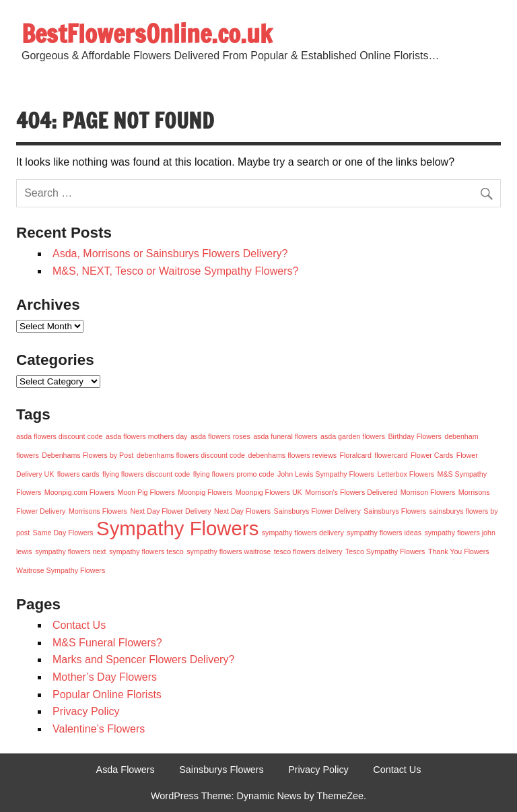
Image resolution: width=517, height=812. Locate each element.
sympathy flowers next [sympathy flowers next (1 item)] (70, 551)
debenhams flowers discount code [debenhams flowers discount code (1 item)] (191, 455)
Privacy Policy (86, 711)
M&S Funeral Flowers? (107, 643)
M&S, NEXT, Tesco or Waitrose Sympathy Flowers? (175, 271)
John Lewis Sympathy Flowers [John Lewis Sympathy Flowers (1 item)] (326, 474)
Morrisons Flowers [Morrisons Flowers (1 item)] (98, 511)
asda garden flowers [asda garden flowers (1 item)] (353, 436)
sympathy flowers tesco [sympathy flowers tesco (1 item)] (146, 551)
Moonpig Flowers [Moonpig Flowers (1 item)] (205, 492)
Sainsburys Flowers (221, 770)
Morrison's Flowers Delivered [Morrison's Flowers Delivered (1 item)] (351, 492)
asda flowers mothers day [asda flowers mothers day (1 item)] (146, 436)
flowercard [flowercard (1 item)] (391, 455)
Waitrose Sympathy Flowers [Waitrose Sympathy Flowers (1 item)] (61, 570)
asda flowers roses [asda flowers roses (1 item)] (220, 436)
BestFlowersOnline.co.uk (147, 34)
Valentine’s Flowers (99, 729)
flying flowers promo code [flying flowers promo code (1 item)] (234, 474)
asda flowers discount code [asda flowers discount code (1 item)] (60, 436)
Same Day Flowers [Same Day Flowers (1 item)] (63, 533)
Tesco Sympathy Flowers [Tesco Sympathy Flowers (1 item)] (385, 551)
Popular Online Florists (107, 695)
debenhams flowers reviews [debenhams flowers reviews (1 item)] (292, 455)
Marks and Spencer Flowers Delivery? (143, 659)
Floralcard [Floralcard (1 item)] (355, 455)
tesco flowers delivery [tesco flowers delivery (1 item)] (308, 551)
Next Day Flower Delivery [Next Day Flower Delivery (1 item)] (170, 511)
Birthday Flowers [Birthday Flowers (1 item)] (414, 436)
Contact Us (79, 625)
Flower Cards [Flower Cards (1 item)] (432, 455)
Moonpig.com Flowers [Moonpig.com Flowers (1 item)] (79, 492)
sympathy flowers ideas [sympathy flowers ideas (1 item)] (384, 533)
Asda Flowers (126, 770)
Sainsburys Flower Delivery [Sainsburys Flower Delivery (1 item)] (317, 511)
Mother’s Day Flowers (105, 677)
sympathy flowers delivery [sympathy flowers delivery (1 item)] (303, 533)
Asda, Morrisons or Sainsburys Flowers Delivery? (170, 253)
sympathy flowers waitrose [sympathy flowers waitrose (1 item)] (229, 551)
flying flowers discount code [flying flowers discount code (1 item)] (146, 474)
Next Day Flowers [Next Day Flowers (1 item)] (242, 511)
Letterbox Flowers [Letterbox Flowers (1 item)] (406, 474)
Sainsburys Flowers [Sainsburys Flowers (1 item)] (395, 511)
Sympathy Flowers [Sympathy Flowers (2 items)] (177, 528)
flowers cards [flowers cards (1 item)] (78, 474)
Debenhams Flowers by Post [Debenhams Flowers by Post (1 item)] (88, 455)
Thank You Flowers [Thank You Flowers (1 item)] (459, 551)
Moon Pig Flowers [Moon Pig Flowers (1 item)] (146, 492)
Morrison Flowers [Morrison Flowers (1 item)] (428, 492)
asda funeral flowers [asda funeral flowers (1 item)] (285, 436)
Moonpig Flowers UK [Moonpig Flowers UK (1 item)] (269, 492)
